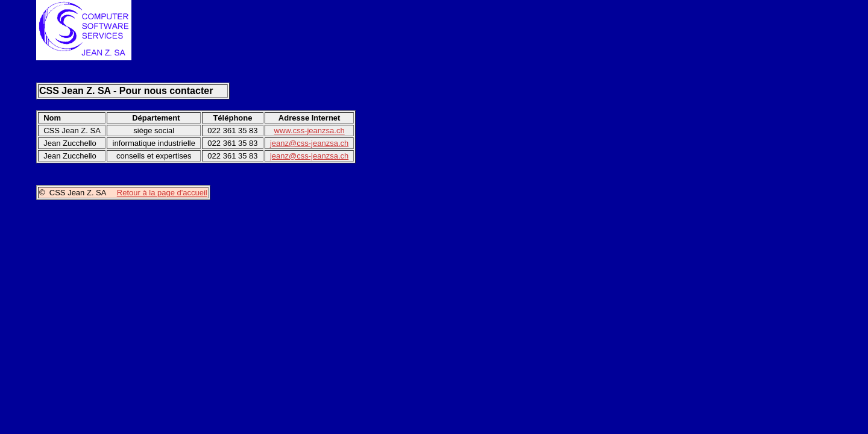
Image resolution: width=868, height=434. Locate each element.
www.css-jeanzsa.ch (310, 131)
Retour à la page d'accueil (162, 193)
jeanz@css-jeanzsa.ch (309, 143)
